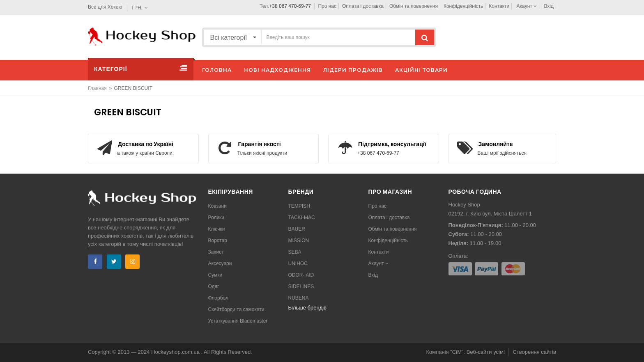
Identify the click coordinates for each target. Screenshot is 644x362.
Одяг (214, 286)
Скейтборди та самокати (236, 309)
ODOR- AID (301, 275)
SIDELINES (301, 286)
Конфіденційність (463, 6)
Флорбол (218, 298)
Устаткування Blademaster (238, 321)
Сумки (215, 275)
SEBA (295, 252)
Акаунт (527, 6)
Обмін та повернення (414, 6)
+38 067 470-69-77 (290, 6)
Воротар (218, 241)
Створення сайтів (534, 352)
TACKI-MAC (302, 218)
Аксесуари (220, 263)
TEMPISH (299, 206)
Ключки (217, 229)
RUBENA (299, 298)
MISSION (299, 241)
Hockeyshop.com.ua (176, 352)
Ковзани (217, 206)
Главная (97, 88)
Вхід (549, 6)
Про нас (327, 6)
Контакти (499, 6)
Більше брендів (308, 308)
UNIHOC (298, 263)
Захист (216, 252)
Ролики (216, 218)
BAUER (297, 229)
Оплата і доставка (363, 6)
